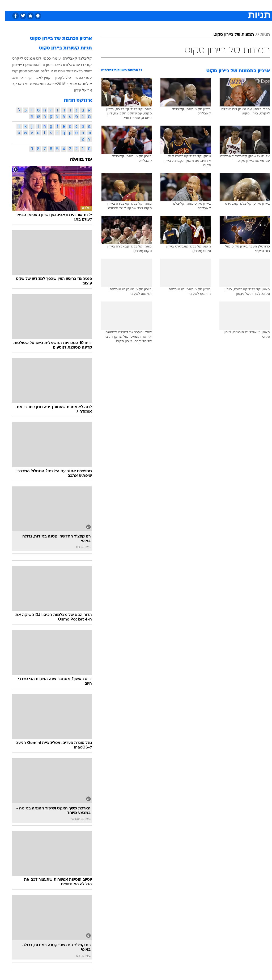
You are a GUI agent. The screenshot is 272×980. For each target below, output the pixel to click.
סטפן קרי (15, 71)
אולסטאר (79, 84)
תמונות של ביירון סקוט (229, 35)
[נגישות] (7, 5)
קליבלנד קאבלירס (72, 58)
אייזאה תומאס (41, 84)
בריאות (130, 5)
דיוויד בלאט (78, 71)
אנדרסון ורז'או (42, 65)
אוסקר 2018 (62, 84)
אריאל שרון (78, 90)
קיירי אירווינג (17, 77)
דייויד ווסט (61, 71)
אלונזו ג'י (61, 65)
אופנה (77, 5)
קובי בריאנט (77, 65)
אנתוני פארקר (18, 84)
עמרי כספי (79, 77)
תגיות (260, 35)
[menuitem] (201, 5)
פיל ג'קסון (58, 77)
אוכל (146, 5)
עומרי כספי (47, 58)
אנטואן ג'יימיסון (19, 65)
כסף (159, 5)
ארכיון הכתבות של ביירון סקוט (56, 39)
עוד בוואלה (76, 160)
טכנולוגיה (95, 5)
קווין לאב (39, 77)
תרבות (188, 5)
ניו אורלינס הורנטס (37, 71)
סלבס (173, 5)
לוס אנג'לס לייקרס (22, 58)
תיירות (114, 5)
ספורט (204, 5)
